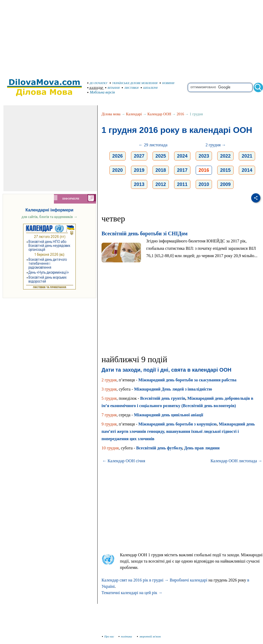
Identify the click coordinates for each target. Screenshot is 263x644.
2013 (139, 184)
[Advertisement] (131, 37)
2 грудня (109, 380)
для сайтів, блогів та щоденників (49, 217)
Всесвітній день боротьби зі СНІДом (145, 233)
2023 (204, 156)
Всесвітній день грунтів (163, 398)
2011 (182, 184)
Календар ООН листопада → (236, 461)
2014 (247, 170)
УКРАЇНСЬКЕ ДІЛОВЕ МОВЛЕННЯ (134, 83)
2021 (247, 156)
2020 (118, 170)
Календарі (134, 114)
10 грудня (110, 448)
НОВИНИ (167, 83)
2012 (161, 184)
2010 (204, 184)
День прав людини (202, 448)
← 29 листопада (153, 145)
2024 (182, 156)
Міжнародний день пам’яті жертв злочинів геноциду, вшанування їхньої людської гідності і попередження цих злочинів (178, 431)
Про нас (108, 636)
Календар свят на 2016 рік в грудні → (135, 580)
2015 (225, 170)
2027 (139, 156)
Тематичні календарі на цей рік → (132, 593)
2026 (118, 156)
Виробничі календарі (188, 580)
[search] (220, 87)
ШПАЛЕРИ (149, 88)
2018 (161, 170)
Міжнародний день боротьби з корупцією (178, 424)
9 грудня (109, 424)
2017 (182, 170)
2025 (161, 156)
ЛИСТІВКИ (130, 88)
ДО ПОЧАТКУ (97, 83)
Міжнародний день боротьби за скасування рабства (187, 380)
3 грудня (109, 389)
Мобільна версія (101, 92)
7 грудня (109, 415)
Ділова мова (111, 114)
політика (126, 636)
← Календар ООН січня (124, 461)
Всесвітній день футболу (159, 448)
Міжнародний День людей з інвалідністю (173, 389)
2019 (139, 170)
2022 (225, 156)
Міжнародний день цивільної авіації (168, 415)
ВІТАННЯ (112, 88)
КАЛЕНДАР (95, 88)
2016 (180, 114)
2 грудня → (216, 145)
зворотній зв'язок (149, 636)
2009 (225, 184)
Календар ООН (159, 114)
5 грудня (109, 398)
